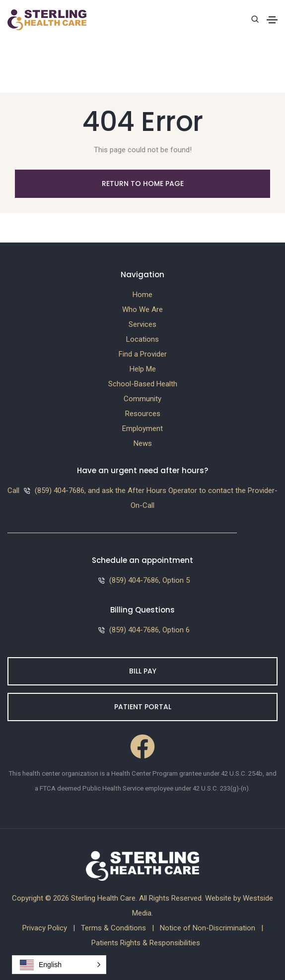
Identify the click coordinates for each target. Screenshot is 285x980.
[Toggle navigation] (272, 20)
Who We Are (142, 309)
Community (142, 399)
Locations (142, 339)
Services (142, 324)
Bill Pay (143, 671)
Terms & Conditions (113, 928)
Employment (142, 429)
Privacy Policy (45, 928)
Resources (143, 414)
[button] (59, 965)
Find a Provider (143, 354)
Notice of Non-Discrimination (208, 928)
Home (142, 295)
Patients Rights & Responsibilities (146, 943)
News (143, 443)
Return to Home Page (143, 184)
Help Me (143, 369)
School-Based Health (143, 384)
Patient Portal (143, 707)
